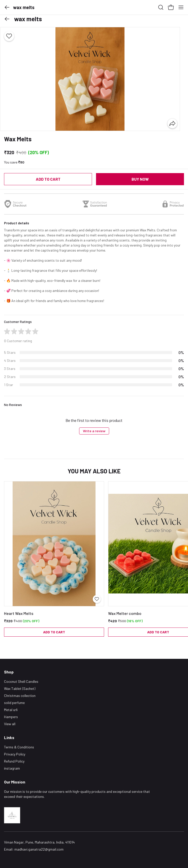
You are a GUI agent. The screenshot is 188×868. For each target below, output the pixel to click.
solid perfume (14, 703)
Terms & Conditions (19, 747)
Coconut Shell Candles (21, 681)
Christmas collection (20, 696)
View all (10, 724)
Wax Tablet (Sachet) (20, 688)
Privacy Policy (15, 754)
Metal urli (11, 710)
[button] (7, 7)
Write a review (94, 431)
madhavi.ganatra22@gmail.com (39, 849)
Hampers (11, 717)
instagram (12, 768)
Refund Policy (14, 761)
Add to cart (48, 179)
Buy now (140, 179)
